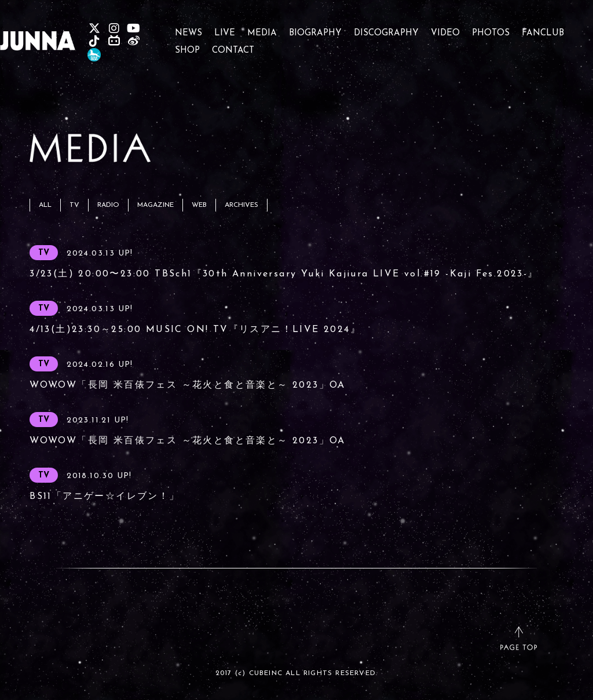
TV (74, 205)
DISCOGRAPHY (386, 28)
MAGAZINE (155, 205)
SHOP (187, 45)
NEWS (188, 28)
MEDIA (262, 28)
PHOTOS (491, 28)
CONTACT (233, 45)
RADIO (108, 205)
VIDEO (445, 28)
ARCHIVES (241, 205)
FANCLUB (543, 28)
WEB (199, 205)
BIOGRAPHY (315, 28)
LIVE (225, 28)
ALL (45, 205)
